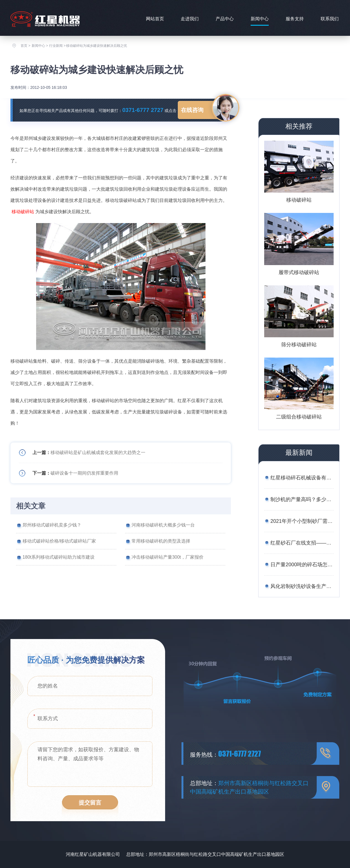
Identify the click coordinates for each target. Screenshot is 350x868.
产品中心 (225, 19)
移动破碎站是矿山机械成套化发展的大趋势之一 (98, 452)
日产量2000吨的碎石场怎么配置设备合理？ (302, 565)
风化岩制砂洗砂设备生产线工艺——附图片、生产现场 (302, 586)
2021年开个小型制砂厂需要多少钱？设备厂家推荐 (302, 521)
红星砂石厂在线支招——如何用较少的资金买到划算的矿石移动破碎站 (302, 543)
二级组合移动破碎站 (299, 417)
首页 (24, 46)
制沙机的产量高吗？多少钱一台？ (302, 499)
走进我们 (190, 19)
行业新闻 (56, 46)
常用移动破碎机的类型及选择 (161, 541)
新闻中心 (260, 19)
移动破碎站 (23, 212)
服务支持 (295, 19)
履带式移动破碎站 (299, 272)
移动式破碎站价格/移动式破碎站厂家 (59, 541)
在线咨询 (192, 110)
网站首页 (155, 19)
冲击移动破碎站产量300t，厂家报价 (168, 557)
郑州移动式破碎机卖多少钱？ (52, 525)
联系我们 (330, 19)
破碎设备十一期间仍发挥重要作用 (84, 473)
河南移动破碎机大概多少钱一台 (163, 525)
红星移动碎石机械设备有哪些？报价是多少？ (302, 478)
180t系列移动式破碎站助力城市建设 (59, 557)
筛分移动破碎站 (299, 345)
